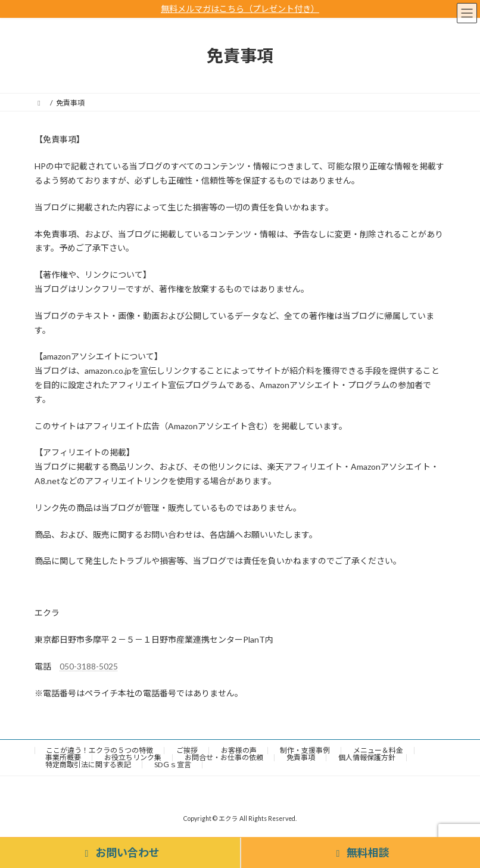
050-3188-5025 (89, 666)
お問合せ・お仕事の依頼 (224, 757)
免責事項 (301, 757)
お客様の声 (239, 750)
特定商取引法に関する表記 (88, 765)
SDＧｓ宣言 (173, 765)
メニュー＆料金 (378, 750)
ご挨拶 (187, 750)
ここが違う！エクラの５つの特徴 (99, 750)
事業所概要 (63, 757)
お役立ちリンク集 (133, 757)
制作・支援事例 (305, 750)
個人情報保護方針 (367, 757)
